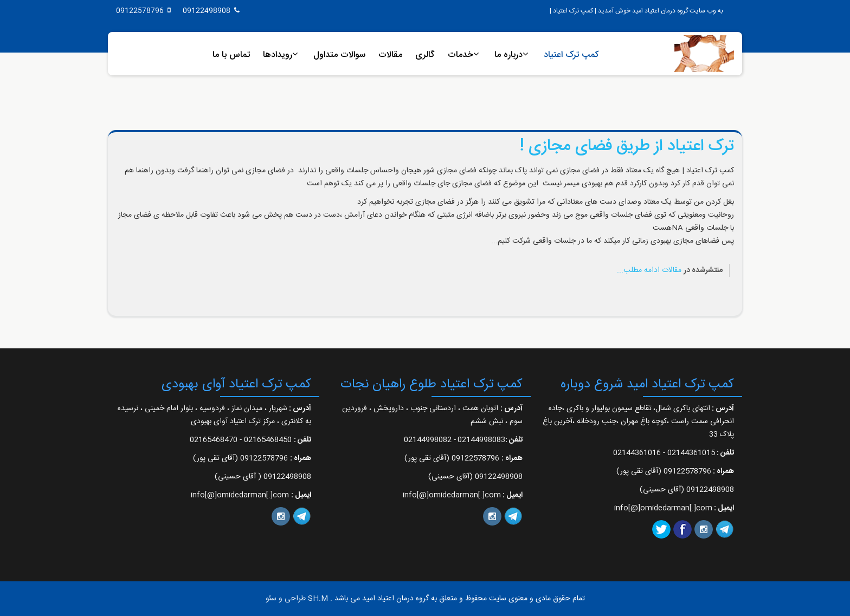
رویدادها (278, 55)
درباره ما (508, 55)
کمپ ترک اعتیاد (571, 55)
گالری (425, 55)
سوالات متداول (339, 55)
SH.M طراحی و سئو (297, 599)
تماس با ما (231, 55)
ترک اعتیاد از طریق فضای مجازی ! (627, 147)
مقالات (390, 55)
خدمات (461, 55)
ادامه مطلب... (638, 270)
